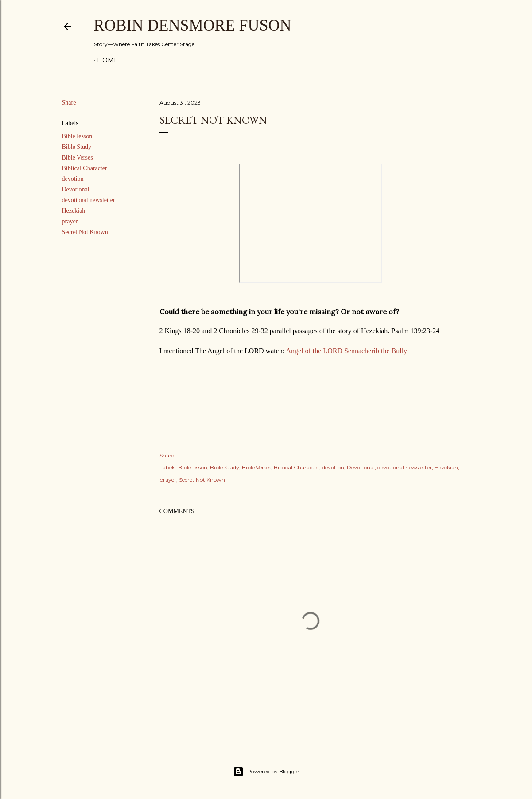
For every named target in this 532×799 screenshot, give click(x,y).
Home (108, 60)
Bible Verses (78, 158)
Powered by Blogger (266, 772)
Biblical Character (85, 168)
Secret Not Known (85, 232)
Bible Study (77, 147)
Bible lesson (77, 136)
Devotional (76, 189)
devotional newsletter (89, 200)
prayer (70, 221)
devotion (73, 179)
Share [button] (69, 103)
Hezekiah (74, 211)
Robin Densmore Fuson (193, 25)
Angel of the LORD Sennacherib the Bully (346, 351)
